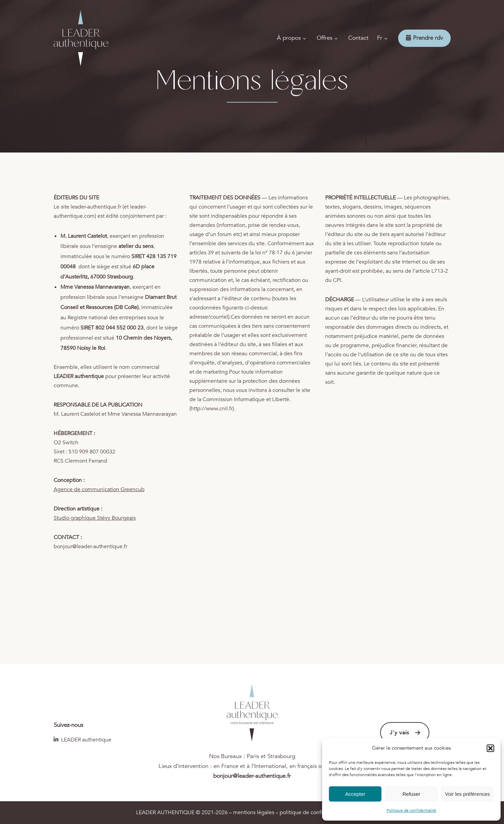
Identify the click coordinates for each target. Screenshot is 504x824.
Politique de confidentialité (411, 810)
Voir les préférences (468, 794)
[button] (490, 748)
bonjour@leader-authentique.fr (90, 547)
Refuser (412, 794)
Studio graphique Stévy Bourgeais (95, 518)
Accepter (355, 794)
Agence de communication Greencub (99, 489)
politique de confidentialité (312, 812)
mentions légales (254, 812)
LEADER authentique (82, 740)
